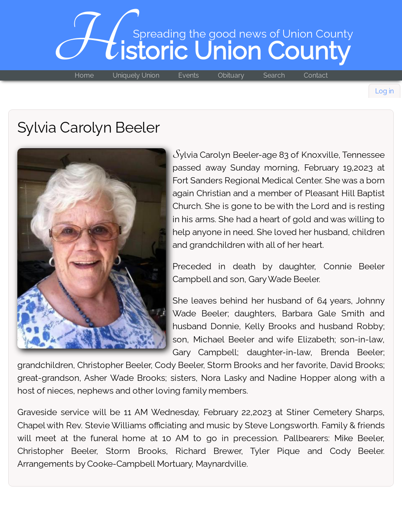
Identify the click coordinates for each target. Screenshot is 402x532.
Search (274, 75)
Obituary (231, 75)
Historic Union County (201, 51)
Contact (316, 75)
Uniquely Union (136, 75)
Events (189, 75)
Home (84, 75)
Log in (384, 91)
